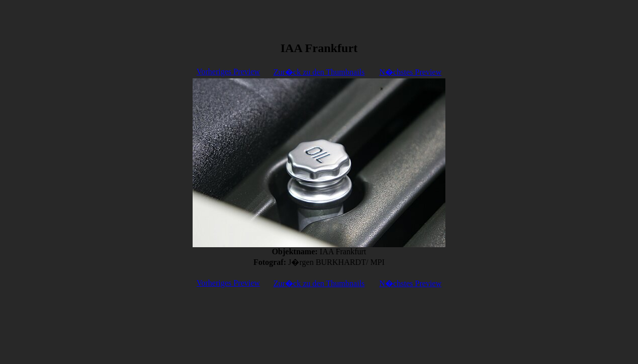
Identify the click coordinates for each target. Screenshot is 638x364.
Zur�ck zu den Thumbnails (319, 72)
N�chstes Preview (410, 72)
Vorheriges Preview (228, 72)
